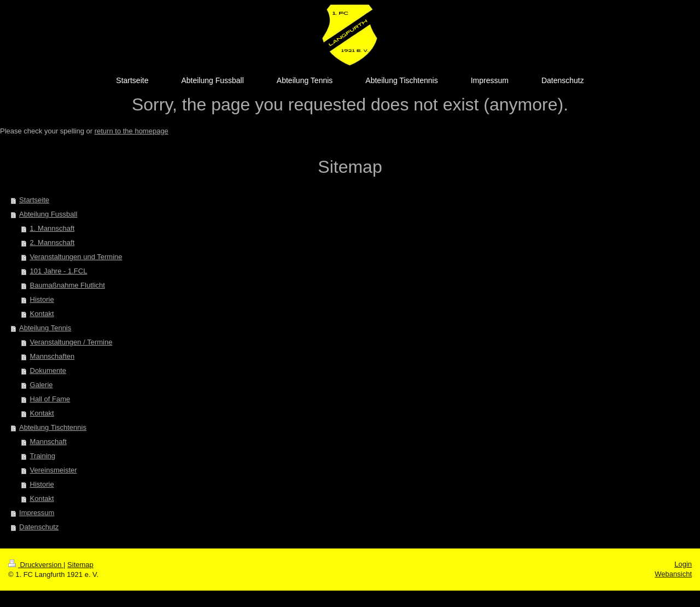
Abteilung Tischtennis (53, 427)
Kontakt (42, 314)
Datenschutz (39, 527)
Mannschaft (48, 442)
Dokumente (48, 370)
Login (683, 564)
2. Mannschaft (52, 243)
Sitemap (80, 565)
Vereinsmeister (54, 470)
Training (43, 456)
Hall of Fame (50, 399)
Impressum (37, 513)
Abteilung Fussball (48, 214)
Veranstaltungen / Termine (71, 342)
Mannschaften (52, 356)
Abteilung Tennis (45, 328)
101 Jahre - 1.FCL (59, 271)
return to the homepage (132, 131)
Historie (42, 299)
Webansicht (673, 574)
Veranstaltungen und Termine (76, 257)
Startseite (34, 200)
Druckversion (36, 565)
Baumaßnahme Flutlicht (68, 285)
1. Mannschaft (52, 228)
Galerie (42, 385)
